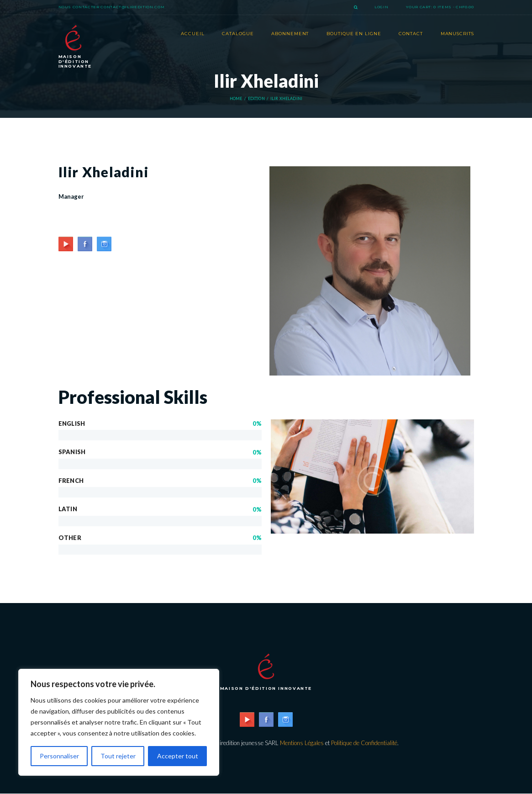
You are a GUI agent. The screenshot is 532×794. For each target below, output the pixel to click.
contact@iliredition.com (132, 7)
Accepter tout (178, 756)
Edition (256, 99)
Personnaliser (59, 756)
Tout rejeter (118, 756)
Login (381, 7)
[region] (119, 722)
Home (236, 99)
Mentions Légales (302, 743)
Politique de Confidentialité (364, 743)
